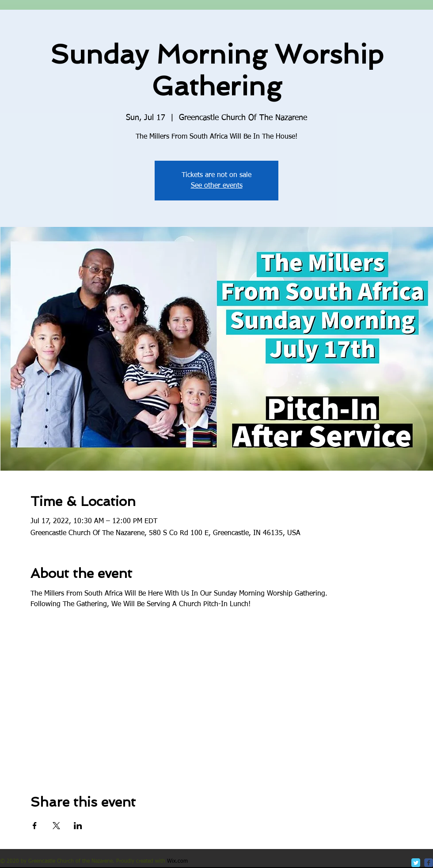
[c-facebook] (429, 863)
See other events (217, 186)
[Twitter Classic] (416, 863)
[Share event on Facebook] (35, 826)
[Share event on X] (56, 826)
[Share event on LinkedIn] (78, 826)
